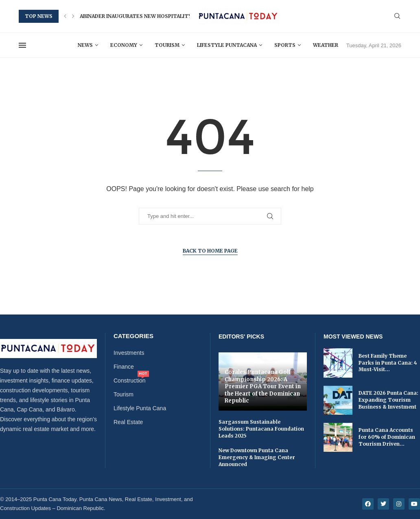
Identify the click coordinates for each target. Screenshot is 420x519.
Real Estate (128, 422)
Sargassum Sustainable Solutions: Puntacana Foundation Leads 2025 (261, 429)
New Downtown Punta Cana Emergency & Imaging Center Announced (257, 457)
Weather (326, 45)
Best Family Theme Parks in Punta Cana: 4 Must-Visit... (388, 363)
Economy (124, 45)
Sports (285, 45)
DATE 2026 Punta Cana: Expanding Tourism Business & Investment (388, 400)
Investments (129, 353)
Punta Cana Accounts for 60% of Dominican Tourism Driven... (387, 437)
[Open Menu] (22, 45)
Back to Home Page (210, 251)
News (85, 45)
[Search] (397, 16)
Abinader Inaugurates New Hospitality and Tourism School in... (172, 16)
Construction (130, 380)
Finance (124, 367)
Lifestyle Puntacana (227, 45)
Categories (133, 336)
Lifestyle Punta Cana (140, 408)
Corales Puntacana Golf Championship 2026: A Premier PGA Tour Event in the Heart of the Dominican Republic (263, 386)
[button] (65, 16)
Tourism (167, 45)
